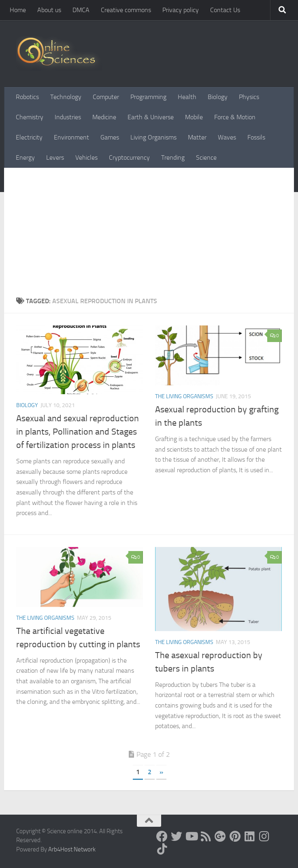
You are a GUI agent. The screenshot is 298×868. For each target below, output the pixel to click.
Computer (106, 97)
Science (206, 157)
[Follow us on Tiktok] (162, 849)
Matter (197, 137)
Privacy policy (181, 10)
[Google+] (220, 836)
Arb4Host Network (72, 849)
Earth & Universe (151, 117)
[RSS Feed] (206, 836)
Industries (68, 117)
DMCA (81, 10)
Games (110, 137)
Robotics (27, 97)
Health (187, 97)
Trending (173, 157)
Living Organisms (153, 137)
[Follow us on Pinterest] (235, 836)
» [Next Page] (161, 772)
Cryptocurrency (129, 157)
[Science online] (162, 836)
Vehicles (86, 157)
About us (49, 10)
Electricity (29, 137)
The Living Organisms (184, 396)
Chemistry (30, 117)
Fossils (256, 137)
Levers (55, 157)
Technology (66, 97)
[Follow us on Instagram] (264, 836)
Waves (227, 137)
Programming (148, 97)
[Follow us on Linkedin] (249, 836)
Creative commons (126, 10)
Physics (249, 97)
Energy (25, 157)
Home (18, 10)
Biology (218, 97)
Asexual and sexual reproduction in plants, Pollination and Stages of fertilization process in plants (78, 432)
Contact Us (225, 10)
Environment (71, 137)
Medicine (104, 117)
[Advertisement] (149, 236)
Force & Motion (235, 117)
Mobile (194, 117)
